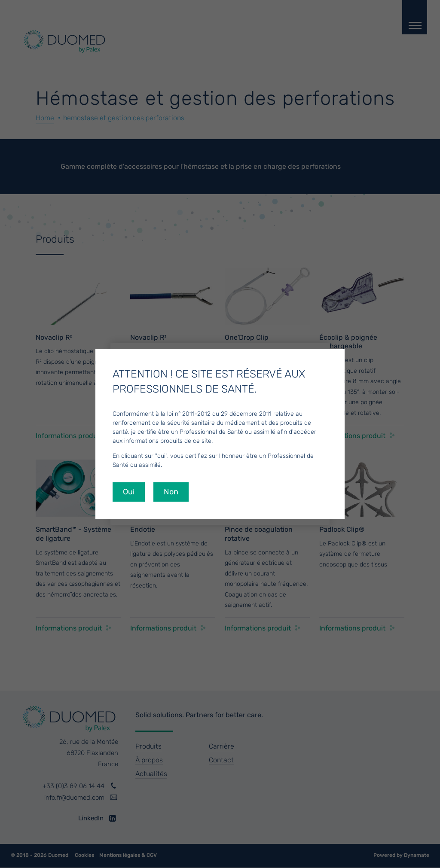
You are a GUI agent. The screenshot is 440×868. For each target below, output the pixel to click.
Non (171, 492)
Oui (129, 492)
